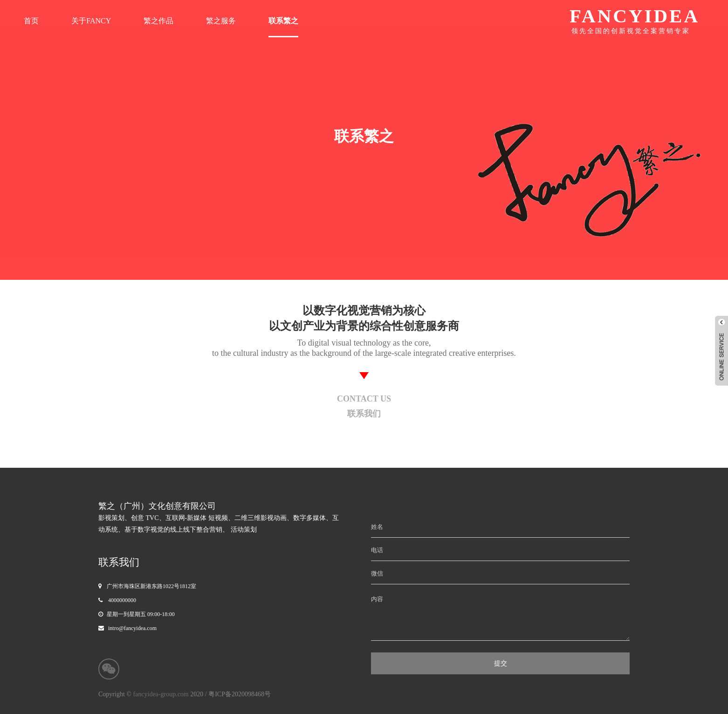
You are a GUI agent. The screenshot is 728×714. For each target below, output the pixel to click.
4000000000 (122, 600)
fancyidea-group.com (161, 694)
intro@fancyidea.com (132, 628)
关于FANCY (91, 21)
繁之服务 (221, 21)
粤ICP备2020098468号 (240, 694)
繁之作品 (158, 21)
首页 (31, 21)
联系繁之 (283, 21)
